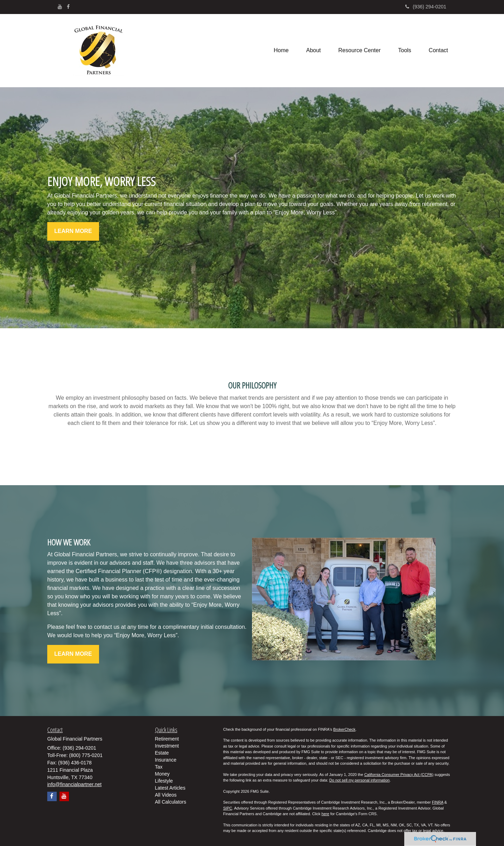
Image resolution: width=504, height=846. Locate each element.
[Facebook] (68, 7)
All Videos (166, 795)
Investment (167, 746)
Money (162, 774)
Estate (162, 753)
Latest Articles (170, 788)
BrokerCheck (344, 729)
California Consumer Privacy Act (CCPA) (399, 775)
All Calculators (171, 802)
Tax (159, 767)
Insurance (166, 760)
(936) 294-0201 (426, 7)
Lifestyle (164, 781)
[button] (314, 50)
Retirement (167, 739)
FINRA (437, 802)
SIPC (228, 808)
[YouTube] (60, 7)
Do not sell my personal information (359, 780)
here (325, 814)
